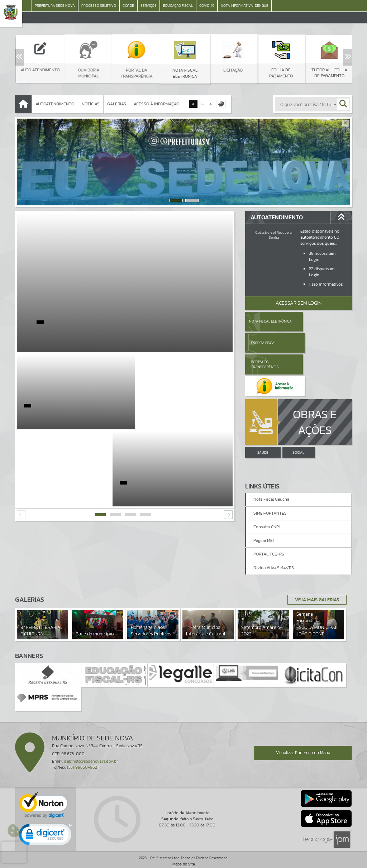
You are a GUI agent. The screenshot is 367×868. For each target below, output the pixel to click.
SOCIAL (298, 409)
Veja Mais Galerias (315, 586)
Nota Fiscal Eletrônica (270, 321)
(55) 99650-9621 (83, 753)
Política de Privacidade (183, 861)
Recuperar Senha (281, 235)
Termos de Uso (184, 855)
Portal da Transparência (265, 343)
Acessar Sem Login (299, 303)
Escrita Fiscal (317, 321)
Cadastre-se (265, 232)
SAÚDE (263, 409)
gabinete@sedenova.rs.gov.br (91, 747)
